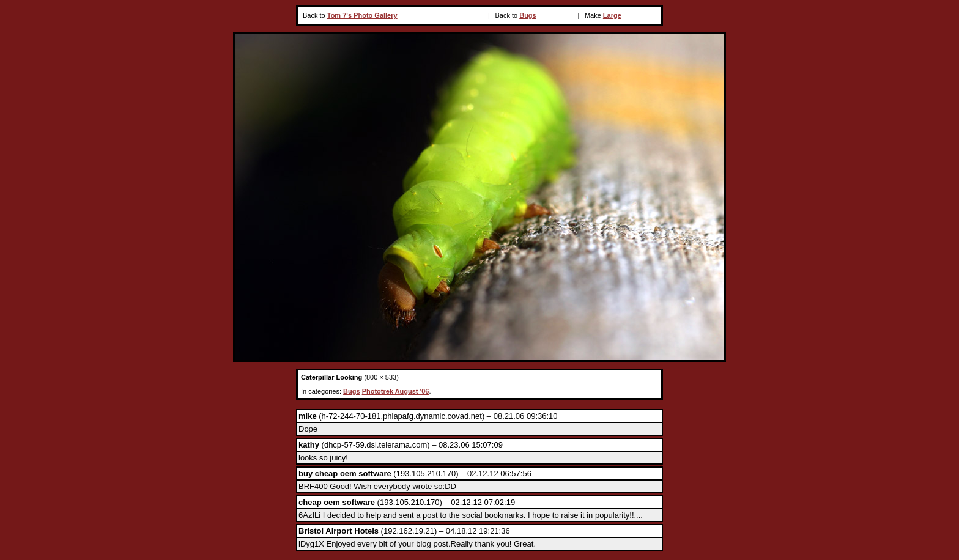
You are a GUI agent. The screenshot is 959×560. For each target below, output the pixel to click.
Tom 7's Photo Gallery (362, 15)
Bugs (528, 15)
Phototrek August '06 (396, 391)
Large (612, 15)
